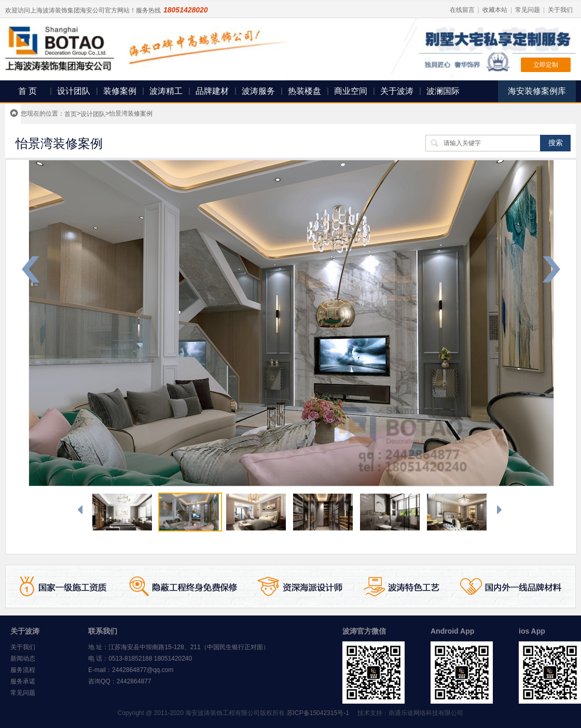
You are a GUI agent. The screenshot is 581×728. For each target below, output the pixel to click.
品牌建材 (212, 91)
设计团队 (74, 91)
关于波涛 (397, 91)
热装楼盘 (305, 91)
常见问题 (528, 10)
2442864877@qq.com (143, 670)
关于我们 (560, 10)
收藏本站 (495, 10)
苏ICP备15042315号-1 (318, 713)
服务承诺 (23, 681)
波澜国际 (443, 91)
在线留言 (462, 10)
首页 (71, 114)
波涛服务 (258, 91)
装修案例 (120, 91)
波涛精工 (166, 91)
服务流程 (23, 670)
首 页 (27, 91)
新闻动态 (23, 659)
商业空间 (351, 91)
